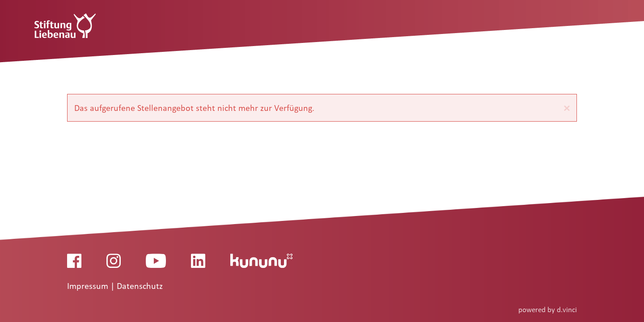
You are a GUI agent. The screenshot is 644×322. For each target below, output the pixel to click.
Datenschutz (140, 286)
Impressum (89, 286)
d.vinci (567, 310)
